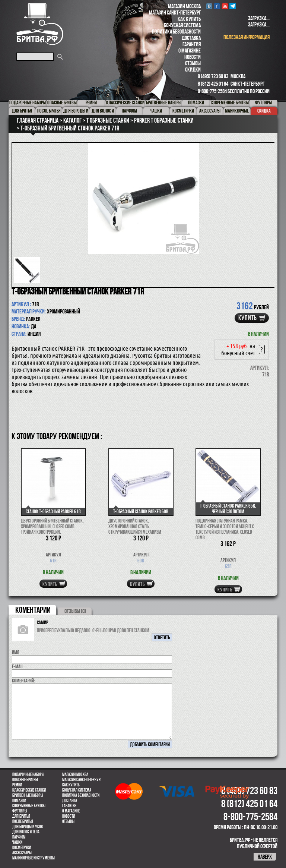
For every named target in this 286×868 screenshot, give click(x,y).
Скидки (193, 70)
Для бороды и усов (28, 827)
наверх (265, 857)
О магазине (190, 50)
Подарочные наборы (28, 774)
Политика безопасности (176, 31)
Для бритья (21, 816)
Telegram (233, 6)
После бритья (23, 821)
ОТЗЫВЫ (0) (75, 611)
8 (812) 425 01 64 (213, 84)
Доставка (191, 38)
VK (209, 6)
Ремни (17, 785)
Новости (193, 57)
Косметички (22, 848)
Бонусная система (182, 25)
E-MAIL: (18, 666)
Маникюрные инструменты (34, 858)
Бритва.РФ (40, 24)
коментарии (33, 610)
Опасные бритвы (25, 780)
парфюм (19, 837)
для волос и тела (26, 832)
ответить (162, 637)
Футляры (20, 811)
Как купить (189, 19)
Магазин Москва (184, 6)
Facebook (217, 6)
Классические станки (29, 790)
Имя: (16, 652)
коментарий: (23, 681)
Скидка (264, 111)
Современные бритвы (29, 806)
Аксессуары (22, 853)
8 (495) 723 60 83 (213, 76)
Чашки (17, 842)
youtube (225, 6)
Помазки (19, 801)
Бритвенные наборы (28, 795)
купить (248, 318)
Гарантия (192, 44)
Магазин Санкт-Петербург (175, 12)
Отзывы (193, 63)
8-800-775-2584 (212, 91)
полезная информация (247, 37)
